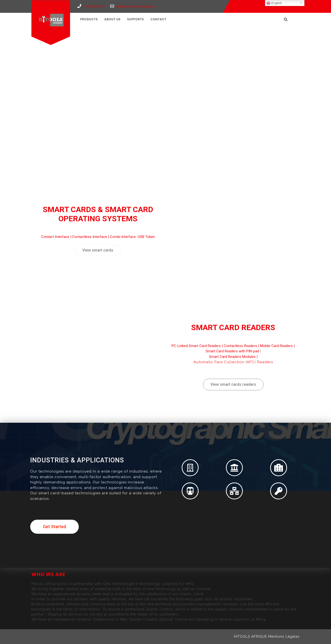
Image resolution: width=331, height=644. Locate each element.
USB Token (146, 237)
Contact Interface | (57, 237)
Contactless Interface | (91, 237)
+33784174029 (91, 6)
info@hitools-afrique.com (133, 6)
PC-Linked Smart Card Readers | (198, 346)
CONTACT (158, 19)
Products (89, 19)
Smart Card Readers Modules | (233, 357)
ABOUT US (113, 19)
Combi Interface (123, 237)
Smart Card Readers (233, 327)
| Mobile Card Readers (275, 346)
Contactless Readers (240, 346)
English (274, 3)
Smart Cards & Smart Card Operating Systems (98, 214)
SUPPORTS (136, 19)
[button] (98, 250)
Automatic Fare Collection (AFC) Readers (233, 362)
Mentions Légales (284, 637)
